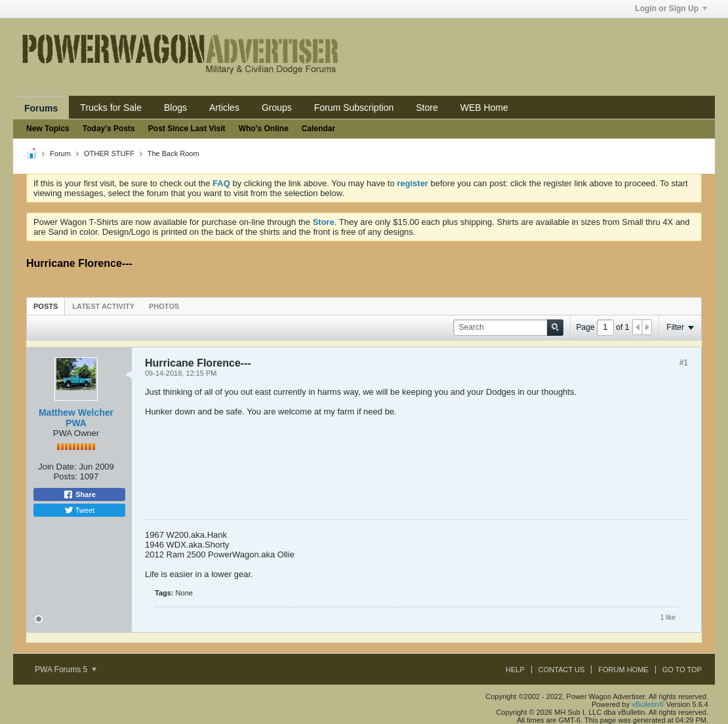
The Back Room (173, 153)
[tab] (46, 306)
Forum (60, 153)
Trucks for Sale (111, 108)
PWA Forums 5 (66, 670)
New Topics (48, 129)
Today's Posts (109, 129)
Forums (41, 108)
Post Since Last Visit (187, 129)
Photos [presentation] (164, 306)
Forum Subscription (354, 108)
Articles (224, 108)
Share (79, 494)
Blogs (175, 108)
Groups (277, 108)
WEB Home (484, 108)
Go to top (682, 670)
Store (427, 108)
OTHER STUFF (109, 153)
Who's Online (264, 129)
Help (515, 670)
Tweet (79, 510)
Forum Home (623, 670)
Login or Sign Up (671, 9)
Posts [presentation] (46, 306)
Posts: (66, 476)
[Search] (508, 328)
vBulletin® (648, 704)
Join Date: (57, 467)
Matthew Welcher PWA (76, 418)
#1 (684, 363)
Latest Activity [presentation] (103, 306)
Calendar (318, 129)
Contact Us (562, 670)
